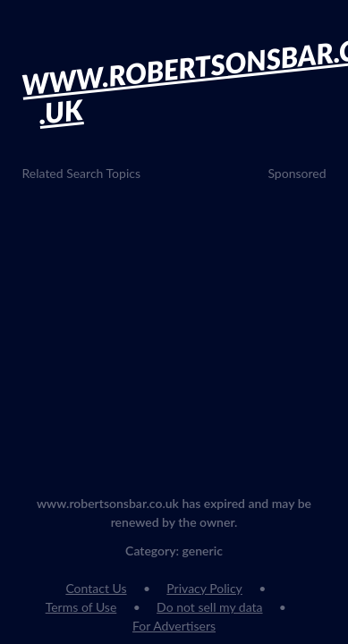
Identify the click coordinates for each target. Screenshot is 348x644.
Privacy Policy (204, 588)
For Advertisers (174, 626)
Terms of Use (81, 607)
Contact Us (96, 588)
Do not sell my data (209, 607)
